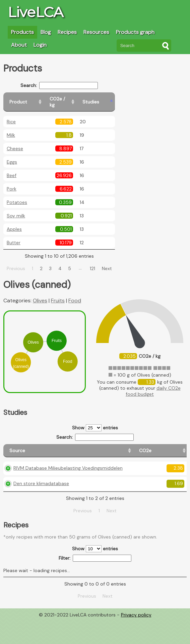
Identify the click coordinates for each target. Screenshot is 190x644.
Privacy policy (136, 639)
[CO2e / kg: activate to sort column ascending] (83, 99)
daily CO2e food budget (153, 385)
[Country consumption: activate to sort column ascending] (138, 448)
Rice (11, 116)
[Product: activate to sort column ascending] (34, 99)
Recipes (67, 32)
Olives (40, 294)
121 (101, 262)
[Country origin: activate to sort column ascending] (101, 448)
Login (40, 45)
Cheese (15, 142)
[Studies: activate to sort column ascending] (116, 99)
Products (22, 32)
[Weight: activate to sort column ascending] (174, 448)
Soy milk (16, 210)
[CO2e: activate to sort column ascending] (74, 448)
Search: (67, 85)
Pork (12, 183)
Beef (12, 169)
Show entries (95, 422)
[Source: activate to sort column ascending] (32, 448)
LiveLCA (36, 12)
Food (75, 294)
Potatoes (17, 196)
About (19, 45)
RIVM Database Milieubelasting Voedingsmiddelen (34, 476)
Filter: (95, 582)
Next (115, 262)
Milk (11, 129)
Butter (14, 237)
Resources (96, 32)
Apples (14, 223)
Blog (46, 32)
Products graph (135, 32)
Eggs (12, 156)
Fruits (58, 294)
